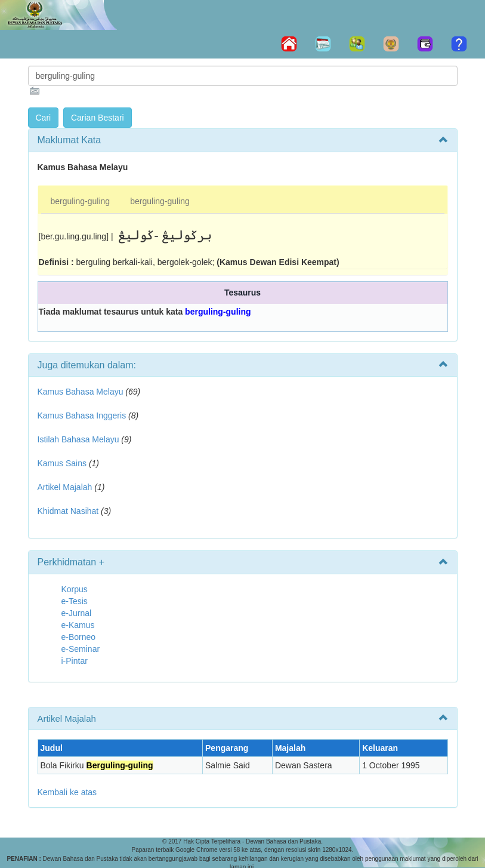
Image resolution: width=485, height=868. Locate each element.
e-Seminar (81, 649)
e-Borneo (79, 637)
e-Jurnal (77, 613)
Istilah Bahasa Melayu (78, 439)
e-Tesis (75, 601)
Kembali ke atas (67, 792)
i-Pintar (75, 661)
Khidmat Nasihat (68, 511)
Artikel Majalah (65, 487)
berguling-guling (81, 201)
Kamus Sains (62, 463)
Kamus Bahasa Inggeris (82, 415)
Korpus (75, 589)
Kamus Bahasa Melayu (82, 392)
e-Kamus (78, 625)
